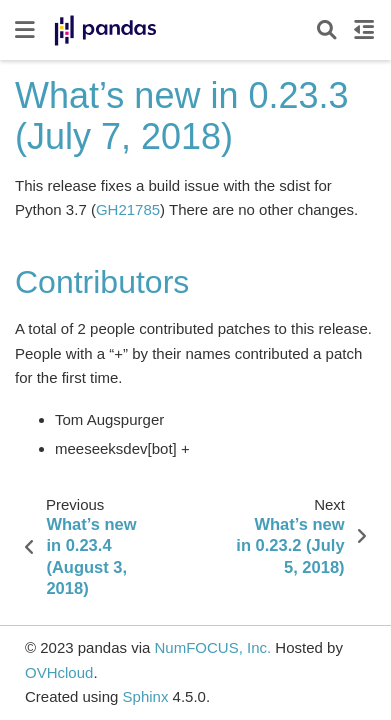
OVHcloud (59, 672)
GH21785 (128, 209)
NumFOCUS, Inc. (212, 647)
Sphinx (146, 696)
